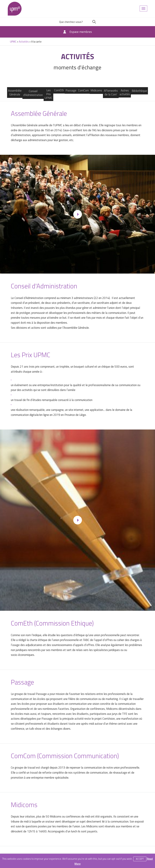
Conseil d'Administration (33, 93)
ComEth (59, 90)
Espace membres (81, 32)
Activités (24, 42)
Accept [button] (140, 859)
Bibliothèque (139, 91)
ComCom (83, 90)
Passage (71, 90)
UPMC (15, 9)
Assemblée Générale (15, 93)
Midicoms (96, 90)
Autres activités (125, 92)
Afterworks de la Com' (111, 93)
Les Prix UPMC (48, 94)
